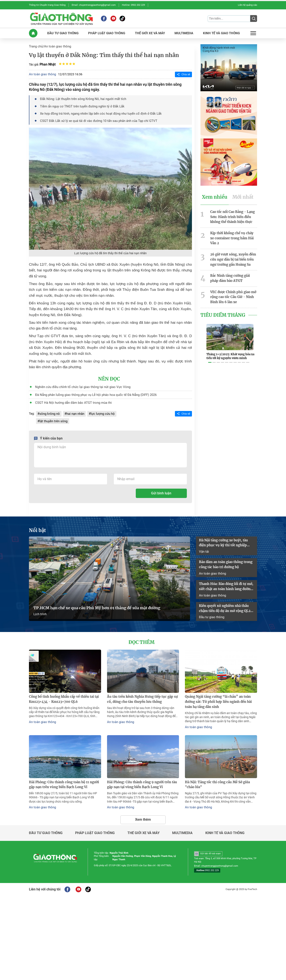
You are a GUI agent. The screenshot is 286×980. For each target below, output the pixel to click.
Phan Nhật (48, 63)
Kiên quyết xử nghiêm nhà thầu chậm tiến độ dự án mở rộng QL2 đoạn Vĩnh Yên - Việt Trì (223, 604)
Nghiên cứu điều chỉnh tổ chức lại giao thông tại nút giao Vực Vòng (79, 385)
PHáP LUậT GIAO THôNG (107, 32)
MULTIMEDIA (183, 32)
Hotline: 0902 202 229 (133, 5)
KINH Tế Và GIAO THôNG (221, 32)
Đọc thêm (142, 637)
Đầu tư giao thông (211, 612)
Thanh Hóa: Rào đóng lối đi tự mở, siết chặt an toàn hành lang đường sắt (225, 583)
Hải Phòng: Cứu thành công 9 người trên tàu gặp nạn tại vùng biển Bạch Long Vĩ (143, 778)
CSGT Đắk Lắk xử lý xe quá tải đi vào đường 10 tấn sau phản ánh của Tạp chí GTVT (94, 119)
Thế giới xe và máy (144, 826)
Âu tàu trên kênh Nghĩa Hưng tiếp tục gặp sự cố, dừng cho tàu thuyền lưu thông (143, 694)
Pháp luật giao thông (95, 826)
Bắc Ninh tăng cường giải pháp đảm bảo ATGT (233, 270)
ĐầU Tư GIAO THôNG (64, 32)
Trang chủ (36, 46)
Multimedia (182, 826)
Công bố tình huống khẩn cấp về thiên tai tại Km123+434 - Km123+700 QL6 (62, 694)
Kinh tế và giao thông (225, 826)
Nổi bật (37, 527)
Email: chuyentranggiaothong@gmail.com (94, 5)
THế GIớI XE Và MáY (149, 32)
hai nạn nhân (73, 411)
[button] (210, 352)
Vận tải (204, 548)
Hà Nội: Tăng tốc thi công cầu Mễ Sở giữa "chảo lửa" (220, 778)
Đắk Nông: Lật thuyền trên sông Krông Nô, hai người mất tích (80, 98)
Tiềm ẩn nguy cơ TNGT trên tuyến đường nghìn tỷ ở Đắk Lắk (79, 105)
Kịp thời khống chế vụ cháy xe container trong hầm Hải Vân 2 (233, 234)
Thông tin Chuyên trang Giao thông (47, 5)
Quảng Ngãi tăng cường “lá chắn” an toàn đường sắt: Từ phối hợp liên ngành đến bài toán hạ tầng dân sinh (220, 696)
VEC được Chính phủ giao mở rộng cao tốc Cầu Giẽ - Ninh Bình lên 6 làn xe (232, 289)
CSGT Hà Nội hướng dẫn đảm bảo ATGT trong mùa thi (70, 400)
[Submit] (254, 18)
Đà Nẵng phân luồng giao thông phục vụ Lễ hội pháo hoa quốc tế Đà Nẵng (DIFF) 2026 (92, 392)
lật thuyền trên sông (53, 418)
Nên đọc (109, 377)
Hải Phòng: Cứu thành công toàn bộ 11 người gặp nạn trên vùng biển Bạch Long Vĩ (65, 778)
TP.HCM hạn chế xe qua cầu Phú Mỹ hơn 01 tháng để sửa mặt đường (97, 603)
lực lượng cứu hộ (99, 411)
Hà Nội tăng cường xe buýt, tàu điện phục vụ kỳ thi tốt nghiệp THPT (226, 540)
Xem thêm (143, 813)
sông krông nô (49, 411)
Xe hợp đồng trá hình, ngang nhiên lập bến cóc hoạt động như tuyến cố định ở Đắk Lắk (96, 112)
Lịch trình (40, 609)
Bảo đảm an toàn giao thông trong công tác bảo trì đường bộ (225, 561)
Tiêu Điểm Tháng (222, 306)
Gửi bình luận (161, 490)
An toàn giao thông (56, 46)
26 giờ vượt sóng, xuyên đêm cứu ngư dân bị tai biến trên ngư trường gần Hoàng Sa (232, 252)
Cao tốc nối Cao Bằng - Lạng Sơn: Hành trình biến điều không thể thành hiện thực (231, 215)
